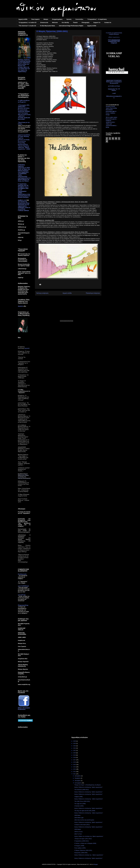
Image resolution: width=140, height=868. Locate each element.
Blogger (96, 864)
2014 (75, 767)
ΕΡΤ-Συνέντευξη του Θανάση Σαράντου (24, 255)
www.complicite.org (24, 684)
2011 (75, 774)
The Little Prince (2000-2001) (82, 801)
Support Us (97, 22)
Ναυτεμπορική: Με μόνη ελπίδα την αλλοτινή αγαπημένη (24, 531)
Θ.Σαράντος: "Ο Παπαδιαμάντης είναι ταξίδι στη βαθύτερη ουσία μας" (24, 398)
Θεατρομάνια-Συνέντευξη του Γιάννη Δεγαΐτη (23, 260)
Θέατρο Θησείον (23, 669)
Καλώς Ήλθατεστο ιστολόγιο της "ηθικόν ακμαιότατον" (89, 855)
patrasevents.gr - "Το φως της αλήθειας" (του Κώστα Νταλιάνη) (24, 404)
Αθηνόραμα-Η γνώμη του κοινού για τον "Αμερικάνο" (24, 511)
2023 (75, 746)
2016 (75, 762)
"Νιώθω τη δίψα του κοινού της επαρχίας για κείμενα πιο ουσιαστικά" (24, 598)
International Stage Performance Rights (71, 26)
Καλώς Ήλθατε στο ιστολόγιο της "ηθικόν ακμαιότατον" (89, 836)
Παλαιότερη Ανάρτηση (93, 293)
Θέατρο (46, 19)
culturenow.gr (22, 269)
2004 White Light (79, 818)
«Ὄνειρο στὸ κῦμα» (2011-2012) (83, 839)
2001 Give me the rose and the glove (84, 820)
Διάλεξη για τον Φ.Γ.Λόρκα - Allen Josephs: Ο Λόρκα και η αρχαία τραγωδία (24, 85)
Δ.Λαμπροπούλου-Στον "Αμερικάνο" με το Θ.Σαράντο (24, 363)
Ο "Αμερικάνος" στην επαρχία (23, 582)
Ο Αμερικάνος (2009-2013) (82, 841)
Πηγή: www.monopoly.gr (23, 561)
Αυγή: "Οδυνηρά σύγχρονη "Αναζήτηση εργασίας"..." (24, 463)
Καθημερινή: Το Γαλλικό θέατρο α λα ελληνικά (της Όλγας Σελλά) (23, 483)
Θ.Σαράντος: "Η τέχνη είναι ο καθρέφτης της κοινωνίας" (24, 353)
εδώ (25, 306)
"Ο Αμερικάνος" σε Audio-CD (27, 22)
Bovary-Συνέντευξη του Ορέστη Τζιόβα (24, 265)
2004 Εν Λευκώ (79, 832)
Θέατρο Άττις (22, 643)
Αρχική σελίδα (23, 19)
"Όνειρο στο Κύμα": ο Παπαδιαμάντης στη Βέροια (87, 785)
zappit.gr (21, 278)
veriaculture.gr (22, 677)
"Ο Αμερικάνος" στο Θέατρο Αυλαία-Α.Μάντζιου (23, 376)
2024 (75, 743)
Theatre (75, 22)
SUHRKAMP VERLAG (22, 629)
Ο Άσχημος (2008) (79, 846)
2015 (75, 765)
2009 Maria (77, 815)
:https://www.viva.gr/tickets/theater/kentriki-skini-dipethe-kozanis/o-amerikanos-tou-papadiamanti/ (24, 129)
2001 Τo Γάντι (78, 834)
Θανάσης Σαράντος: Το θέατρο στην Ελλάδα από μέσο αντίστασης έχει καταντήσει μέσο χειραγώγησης (24, 290)
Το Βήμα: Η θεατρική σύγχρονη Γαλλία (24, 495)
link (28, 200)
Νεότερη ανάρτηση (42, 293)
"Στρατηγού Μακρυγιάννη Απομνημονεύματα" (23, 435)
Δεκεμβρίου (78, 776)
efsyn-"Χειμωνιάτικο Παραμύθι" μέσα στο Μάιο (24, 273)
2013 (75, 769)
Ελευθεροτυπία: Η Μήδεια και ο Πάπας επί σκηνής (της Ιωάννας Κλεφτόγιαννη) (24, 476)
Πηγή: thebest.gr (22, 552)
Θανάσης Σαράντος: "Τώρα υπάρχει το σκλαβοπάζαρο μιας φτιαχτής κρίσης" (23, 457)
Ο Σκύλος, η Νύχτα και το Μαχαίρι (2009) (85, 843)
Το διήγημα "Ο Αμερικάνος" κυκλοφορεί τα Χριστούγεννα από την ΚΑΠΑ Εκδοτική (24, 384)
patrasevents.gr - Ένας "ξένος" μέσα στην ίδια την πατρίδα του (24, 410)
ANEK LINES (22, 637)
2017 (75, 760)
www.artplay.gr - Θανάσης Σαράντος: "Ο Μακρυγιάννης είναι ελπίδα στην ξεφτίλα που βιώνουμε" (24, 428)
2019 (75, 755)
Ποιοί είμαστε (35, 19)
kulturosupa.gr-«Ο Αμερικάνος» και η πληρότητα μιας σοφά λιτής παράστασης (24, 370)
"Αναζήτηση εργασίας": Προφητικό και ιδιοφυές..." (24, 469)
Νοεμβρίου (78, 778)
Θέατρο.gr (21, 224)
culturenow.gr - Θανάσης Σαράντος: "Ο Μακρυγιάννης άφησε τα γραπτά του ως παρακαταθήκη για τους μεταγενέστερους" (24, 418)
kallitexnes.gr (22, 227)
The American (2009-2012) (82, 790)
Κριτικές (69, 19)
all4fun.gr (21, 221)
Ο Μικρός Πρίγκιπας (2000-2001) (83, 850)
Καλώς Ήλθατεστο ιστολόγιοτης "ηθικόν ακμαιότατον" (89, 787)
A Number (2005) (79, 806)
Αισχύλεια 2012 (23, 659)
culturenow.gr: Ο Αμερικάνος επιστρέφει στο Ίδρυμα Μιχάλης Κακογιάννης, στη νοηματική (24, 539)
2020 (75, 753)
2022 (75, 748)
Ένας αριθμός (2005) (80, 848)
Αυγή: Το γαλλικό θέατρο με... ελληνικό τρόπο (24, 500)
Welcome (55, 22)
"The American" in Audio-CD (27, 26)
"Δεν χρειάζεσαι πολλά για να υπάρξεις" (23, 577)
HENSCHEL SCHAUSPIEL (22, 634)
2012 (75, 772)
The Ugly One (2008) (80, 804)
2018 (75, 757)
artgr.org (21, 237)
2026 (75, 741)
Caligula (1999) (78, 797)
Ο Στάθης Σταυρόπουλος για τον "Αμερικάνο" (24, 391)
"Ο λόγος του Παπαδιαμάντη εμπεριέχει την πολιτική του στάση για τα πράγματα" (23, 610)
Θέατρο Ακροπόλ (23, 662)
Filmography (85, 22)
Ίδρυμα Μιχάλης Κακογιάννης (23, 665)
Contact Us (108, 22)
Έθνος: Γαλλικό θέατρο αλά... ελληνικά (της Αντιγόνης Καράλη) (24, 490)
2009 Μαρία (78, 829)
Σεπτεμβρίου (78, 783)
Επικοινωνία (44, 22)
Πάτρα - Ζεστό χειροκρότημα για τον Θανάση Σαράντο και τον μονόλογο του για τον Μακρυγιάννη (24, 441)
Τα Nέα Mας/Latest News (47, 26)
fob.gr (20, 240)
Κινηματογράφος (57, 19)
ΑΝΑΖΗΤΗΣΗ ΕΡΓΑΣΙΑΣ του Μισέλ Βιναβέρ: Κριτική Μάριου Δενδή (24, 449)
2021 (75, 750)
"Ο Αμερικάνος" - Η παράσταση (97, 19)
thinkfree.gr (22, 230)
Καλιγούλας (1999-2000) (81, 853)
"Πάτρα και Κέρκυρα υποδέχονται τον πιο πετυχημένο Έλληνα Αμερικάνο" (23, 557)
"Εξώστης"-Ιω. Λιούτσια (22, 358)
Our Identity (65, 22)
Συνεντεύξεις (79, 19)
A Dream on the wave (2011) (82, 825)
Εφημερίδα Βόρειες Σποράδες (24, 673)
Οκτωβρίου (78, 781)
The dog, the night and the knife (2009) (85, 811)
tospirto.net (22, 640)
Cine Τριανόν (22, 646)
